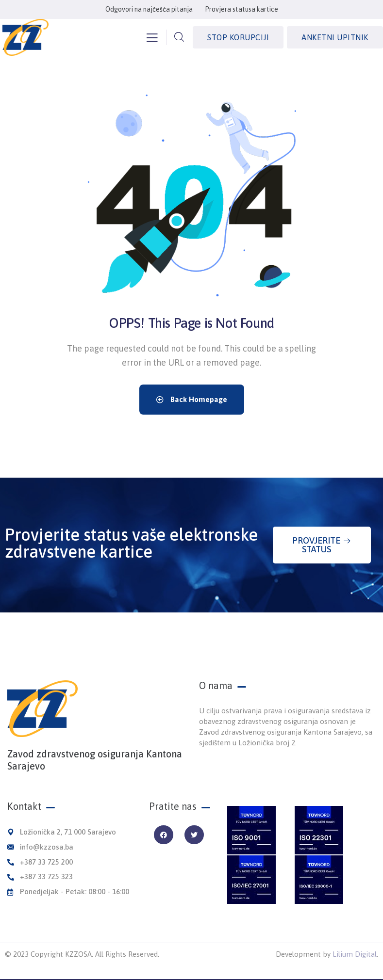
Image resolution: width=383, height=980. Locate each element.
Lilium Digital (355, 954)
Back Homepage (192, 399)
